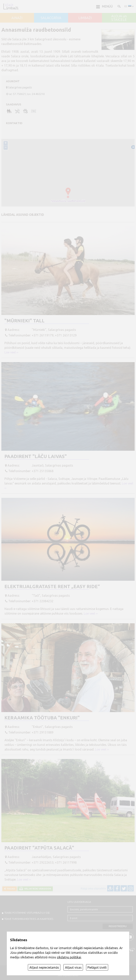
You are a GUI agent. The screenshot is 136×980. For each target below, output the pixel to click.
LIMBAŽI (85, 18)
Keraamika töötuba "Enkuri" (42, 718)
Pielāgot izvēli (97, 967)
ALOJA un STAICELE (119, 18)
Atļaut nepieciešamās (44, 967)
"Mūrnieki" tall (24, 321)
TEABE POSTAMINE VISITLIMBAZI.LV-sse (27, 913)
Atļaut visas (73, 967)
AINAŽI (17, 18)
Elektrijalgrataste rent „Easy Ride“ (52, 587)
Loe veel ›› (11, 352)
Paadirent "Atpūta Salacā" (39, 848)
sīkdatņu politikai (69, 957)
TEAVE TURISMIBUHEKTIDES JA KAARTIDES (29, 919)
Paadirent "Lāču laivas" (36, 456)
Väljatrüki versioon (37, 889)
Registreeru (118, 926)
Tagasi (10, 889)
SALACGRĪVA (51, 18)
